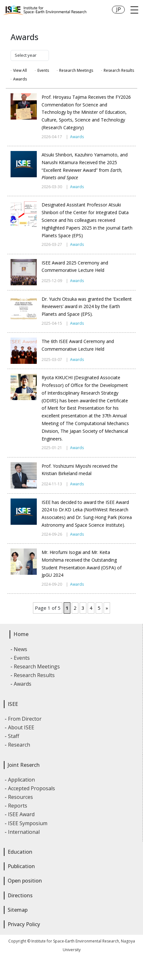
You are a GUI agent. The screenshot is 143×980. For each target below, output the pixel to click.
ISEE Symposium (28, 823)
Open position (25, 881)
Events (43, 70)
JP (119, 9)
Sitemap (18, 910)
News (21, 649)
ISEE (13, 704)
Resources (21, 797)
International (24, 832)
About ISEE (21, 727)
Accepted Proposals (32, 788)
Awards (20, 79)
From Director (25, 719)
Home (21, 634)
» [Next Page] (107, 608)
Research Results (119, 70)
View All (20, 70)
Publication (21, 866)
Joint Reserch (24, 765)
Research (19, 745)
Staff (14, 736)
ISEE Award (22, 814)
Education (20, 852)
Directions (20, 895)
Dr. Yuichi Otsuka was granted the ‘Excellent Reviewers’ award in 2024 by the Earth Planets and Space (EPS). (87, 307)
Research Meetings (76, 70)
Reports (18, 806)
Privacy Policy (24, 924)
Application (22, 780)
